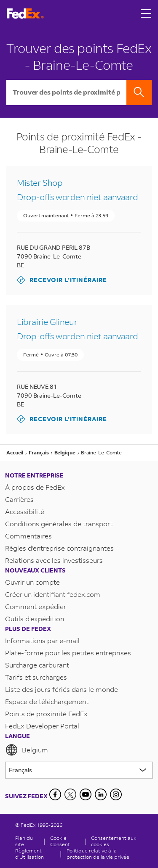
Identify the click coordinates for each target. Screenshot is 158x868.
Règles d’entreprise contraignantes (59, 548)
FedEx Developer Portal (42, 726)
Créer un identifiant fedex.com (53, 594)
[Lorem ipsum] (79, 770)
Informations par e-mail (42, 640)
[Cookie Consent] (65, 841)
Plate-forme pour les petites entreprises (68, 653)
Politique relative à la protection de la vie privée (98, 854)
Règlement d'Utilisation (29, 854)
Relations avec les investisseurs (54, 560)
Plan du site (24, 841)
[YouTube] (86, 794)
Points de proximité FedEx (46, 714)
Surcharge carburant (37, 665)
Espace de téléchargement (47, 701)
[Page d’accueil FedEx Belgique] (25, 14)
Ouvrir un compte (32, 582)
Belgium (27, 750)
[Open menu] (146, 13)
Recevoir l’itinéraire (62, 280)
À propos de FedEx (35, 487)
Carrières (19, 499)
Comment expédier (36, 606)
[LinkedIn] (101, 794)
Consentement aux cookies (114, 841)
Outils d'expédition (35, 619)
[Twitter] (70, 794)
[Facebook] (55, 794)
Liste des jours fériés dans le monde (62, 689)
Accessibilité (25, 511)
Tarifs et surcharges (36, 677)
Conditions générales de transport (59, 524)
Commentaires (28, 536)
